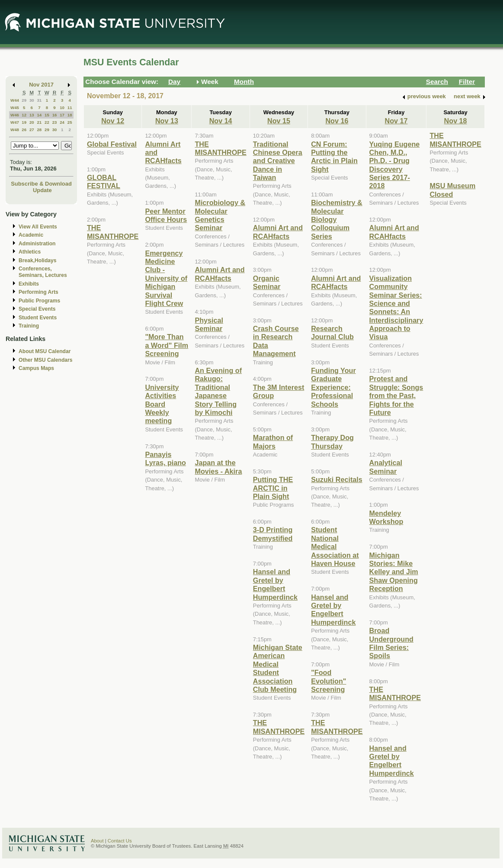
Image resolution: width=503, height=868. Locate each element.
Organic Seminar (267, 282)
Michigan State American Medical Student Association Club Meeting (278, 668)
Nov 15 (279, 121)
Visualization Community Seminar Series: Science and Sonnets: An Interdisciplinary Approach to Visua (396, 308)
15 (47, 115)
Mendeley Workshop (386, 517)
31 (39, 100)
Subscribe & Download (41, 184)
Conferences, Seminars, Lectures (43, 272)
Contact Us (120, 841)
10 (62, 108)
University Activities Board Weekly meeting (162, 404)
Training (29, 326)
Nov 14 (221, 121)
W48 (15, 130)
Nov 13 (167, 121)
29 (24, 100)
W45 (15, 108)
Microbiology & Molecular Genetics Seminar (220, 215)
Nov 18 (456, 121)
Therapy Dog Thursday (332, 442)
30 (32, 100)
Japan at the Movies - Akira (218, 467)
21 (39, 122)
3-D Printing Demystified (273, 534)
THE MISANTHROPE (113, 232)
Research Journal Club (332, 333)
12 (24, 115)
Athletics (30, 252)
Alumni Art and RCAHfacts (219, 274)
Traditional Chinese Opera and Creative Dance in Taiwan (278, 161)
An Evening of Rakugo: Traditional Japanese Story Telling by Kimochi (218, 391)
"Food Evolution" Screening (328, 681)
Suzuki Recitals (337, 479)
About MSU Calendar (45, 351)
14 (39, 115)
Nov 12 (113, 121)
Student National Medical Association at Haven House (335, 547)
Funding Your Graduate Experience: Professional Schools (333, 387)
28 (39, 130)
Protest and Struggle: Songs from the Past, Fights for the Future (396, 395)
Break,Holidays (38, 260)
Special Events (37, 309)
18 (70, 115)
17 (62, 115)
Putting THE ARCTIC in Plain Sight (273, 488)
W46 (15, 115)
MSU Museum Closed (452, 190)
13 (32, 115)
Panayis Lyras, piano (165, 458)
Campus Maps (36, 368)
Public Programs (39, 301)
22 (47, 122)
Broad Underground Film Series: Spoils (391, 643)
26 (24, 130)
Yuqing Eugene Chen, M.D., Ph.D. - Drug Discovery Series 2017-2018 (395, 165)
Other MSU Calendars (46, 360)
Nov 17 (396, 121)
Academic (31, 235)
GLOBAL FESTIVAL (104, 182)
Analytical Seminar (386, 467)
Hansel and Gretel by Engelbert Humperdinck (275, 584)
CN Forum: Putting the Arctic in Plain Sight (334, 157)
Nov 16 (337, 121)
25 (70, 122)
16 (55, 115)
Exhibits (29, 284)
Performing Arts (38, 292)
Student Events (38, 318)
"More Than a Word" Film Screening (167, 345)
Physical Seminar (209, 324)
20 (32, 122)
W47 (15, 122)
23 (55, 122)
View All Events (38, 227)
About (97, 841)
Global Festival (112, 144)
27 (32, 130)
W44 (15, 100)
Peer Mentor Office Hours (166, 215)
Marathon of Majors (273, 442)
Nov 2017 (41, 85)
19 (24, 122)
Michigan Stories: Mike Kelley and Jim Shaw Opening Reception (394, 572)
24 (62, 122)
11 (70, 108)
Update (42, 190)
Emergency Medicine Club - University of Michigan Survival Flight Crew (166, 278)
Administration (37, 244)
